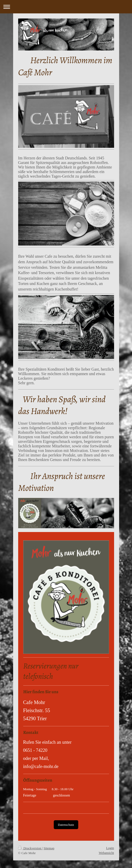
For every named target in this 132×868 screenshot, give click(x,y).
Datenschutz (66, 825)
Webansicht (106, 853)
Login (110, 848)
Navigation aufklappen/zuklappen (66, 7)
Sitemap (49, 848)
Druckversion (30, 848)
